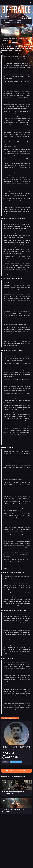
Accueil (5, 21)
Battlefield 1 (12, 21)
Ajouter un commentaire (16, 771)
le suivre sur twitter (16, 762)
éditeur (5, 762)
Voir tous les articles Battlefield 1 (10, 718)
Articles (19, 21)
